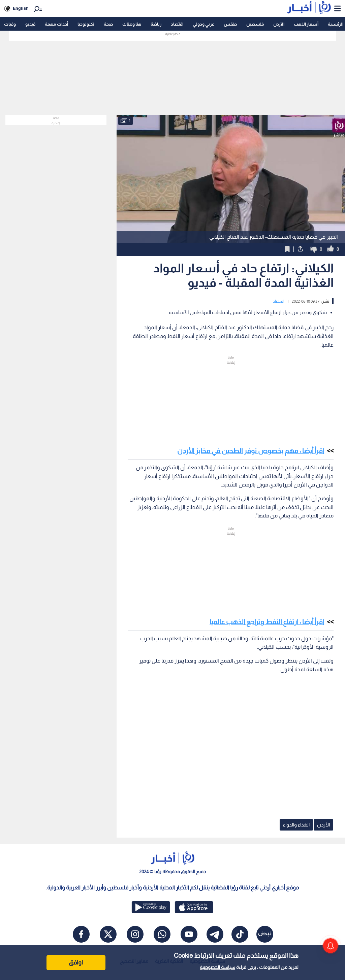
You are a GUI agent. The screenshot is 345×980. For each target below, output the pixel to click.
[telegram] (215, 934)
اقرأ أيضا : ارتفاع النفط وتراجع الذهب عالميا (267, 622)
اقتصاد (177, 24)
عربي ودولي (203, 24)
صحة (108, 24)
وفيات (10, 24)
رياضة (156, 24)
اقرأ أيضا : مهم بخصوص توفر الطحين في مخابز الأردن (251, 451)
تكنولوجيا (86, 24)
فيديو (30, 24)
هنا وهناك (132, 24)
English (21, 8)
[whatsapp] (162, 934)
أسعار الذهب (306, 24)
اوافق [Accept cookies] (76, 962)
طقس (230, 24)
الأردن (279, 24)
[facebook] (81, 934)
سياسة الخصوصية (217, 967)
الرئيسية (336, 24)
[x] (108, 934)
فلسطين (255, 24)
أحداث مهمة (56, 24)
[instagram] (135, 934)
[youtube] (189, 934)
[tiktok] (240, 934)
